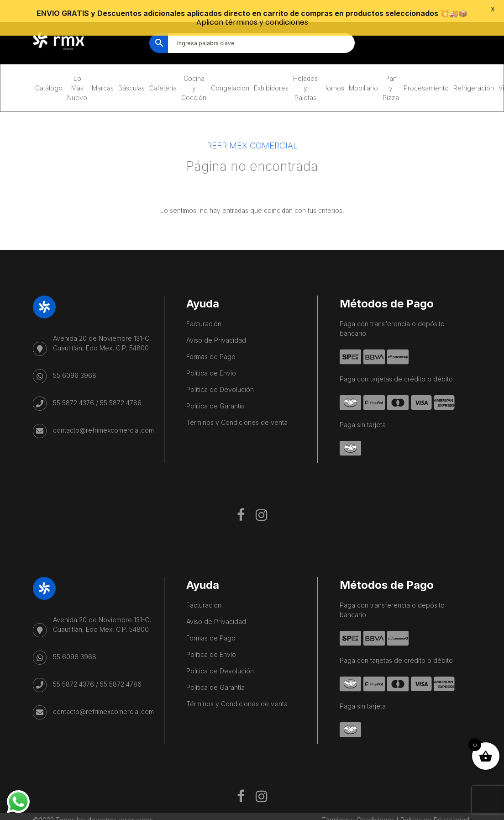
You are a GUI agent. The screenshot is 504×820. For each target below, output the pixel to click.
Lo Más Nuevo (77, 70)
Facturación (204, 305)
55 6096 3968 (75, 357)
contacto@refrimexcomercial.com (103, 412)
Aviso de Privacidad (216, 322)
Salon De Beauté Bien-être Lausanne (289, 441)
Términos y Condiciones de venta (237, 404)
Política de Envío (211, 355)
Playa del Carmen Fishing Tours (222, 441)
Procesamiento (426, 70)
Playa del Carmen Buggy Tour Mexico (206, 432)
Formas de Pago (211, 338)
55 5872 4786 (121, 384)
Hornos (333, 70)
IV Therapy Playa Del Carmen (255, 441)
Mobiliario (363, 70)
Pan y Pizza (391, 70)
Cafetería (163, 70)
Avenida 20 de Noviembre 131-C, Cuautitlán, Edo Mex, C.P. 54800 (102, 325)
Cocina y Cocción (194, 70)
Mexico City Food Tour (283, 432)
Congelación (230, 70)
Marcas (103, 70)
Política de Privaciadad (435, 801)
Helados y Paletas (305, 70)
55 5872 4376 (73, 384)
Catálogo (49, 70)
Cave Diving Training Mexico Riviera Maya (249, 432)
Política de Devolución (220, 371)
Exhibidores (271, 70)
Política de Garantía (215, 388)
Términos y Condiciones (358, 801)
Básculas (131, 70)
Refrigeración (474, 70)
